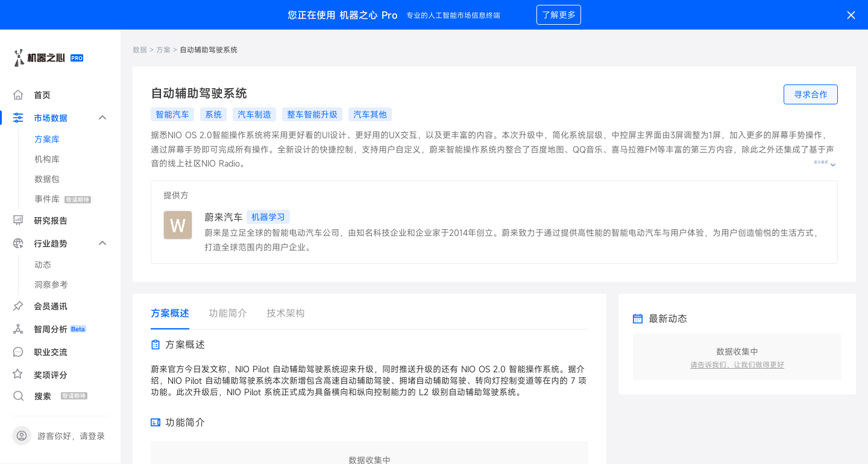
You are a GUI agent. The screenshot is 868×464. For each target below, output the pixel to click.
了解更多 (559, 15)
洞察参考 (51, 284)
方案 (163, 49)
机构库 (47, 159)
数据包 (47, 179)
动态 (43, 265)
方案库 (47, 139)
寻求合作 (811, 94)
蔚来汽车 (224, 217)
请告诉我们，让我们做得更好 (737, 364)
